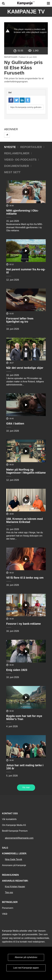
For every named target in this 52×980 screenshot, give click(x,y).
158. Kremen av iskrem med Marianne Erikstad (25, 520)
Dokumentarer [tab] (17, 166)
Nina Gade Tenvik (14, 859)
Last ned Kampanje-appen (26, 968)
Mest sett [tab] (12, 172)
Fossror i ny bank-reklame (24, 624)
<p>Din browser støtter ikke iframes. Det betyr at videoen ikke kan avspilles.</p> (26, 35)
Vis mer (26, 787)
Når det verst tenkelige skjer (25, 368)
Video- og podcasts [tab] (20, 160)
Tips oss (9, 892)
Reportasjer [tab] (31, 147)
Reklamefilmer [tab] (17, 153)
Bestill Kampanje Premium (15, 831)
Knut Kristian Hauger (15, 887)
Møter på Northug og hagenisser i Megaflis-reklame (26, 471)
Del (10, 93)
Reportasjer (11, 57)
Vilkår (5, 914)
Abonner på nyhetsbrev (26, 957)
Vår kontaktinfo (9, 819)
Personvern (8, 908)
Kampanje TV (26, 12)
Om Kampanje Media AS (14, 825)
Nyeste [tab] (10, 147)
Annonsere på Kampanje (14, 865)
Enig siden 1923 (17, 670)
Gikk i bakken (15, 424)
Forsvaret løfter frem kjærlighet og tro (20, 320)
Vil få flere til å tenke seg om (25, 578)
